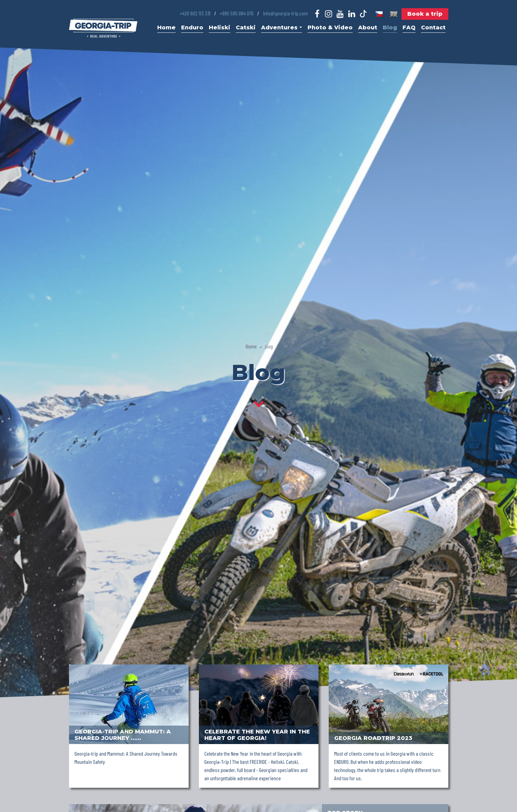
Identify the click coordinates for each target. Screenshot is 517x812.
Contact (433, 27)
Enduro (192, 27)
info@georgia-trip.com (285, 13)
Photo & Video (330, 27)
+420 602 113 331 (195, 13)
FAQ (409, 27)
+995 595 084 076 (237, 13)
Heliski (220, 27)
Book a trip (425, 14)
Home (166, 27)
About (368, 27)
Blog (390, 27)
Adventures (281, 27)
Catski (246, 27)
